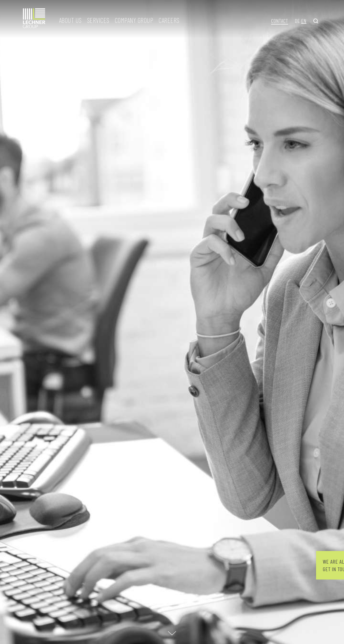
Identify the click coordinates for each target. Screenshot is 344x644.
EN (304, 21)
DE (297, 21)
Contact (280, 21)
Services (98, 20)
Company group (134, 20)
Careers (169, 20)
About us (70, 20)
